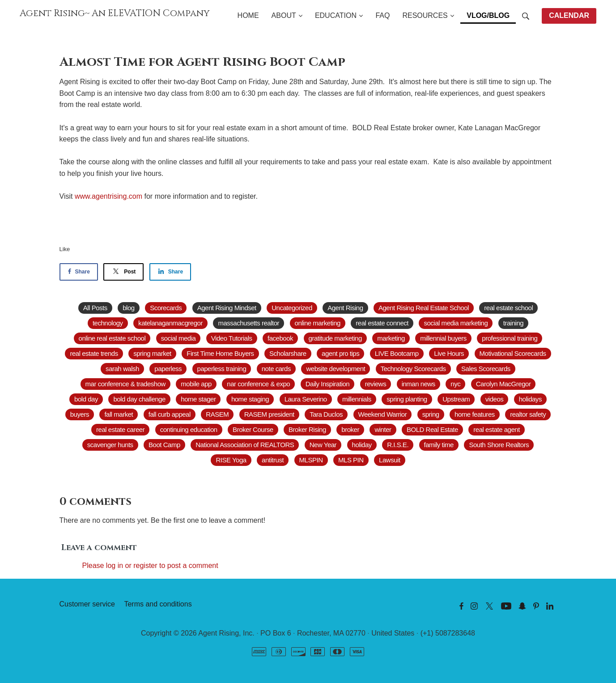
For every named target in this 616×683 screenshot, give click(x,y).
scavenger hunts (110, 445)
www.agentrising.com (108, 196)
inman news (418, 384)
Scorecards (166, 308)
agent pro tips (340, 353)
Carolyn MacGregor (503, 384)
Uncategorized (292, 308)
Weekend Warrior (383, 414)
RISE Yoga (231, 460)
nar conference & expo (258, 384)
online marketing (318, 323)
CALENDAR (569, 15)
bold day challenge (139, 399)
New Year (323, 445)
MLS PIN (351, 460)
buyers (80, 414)
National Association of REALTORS (245, 445)
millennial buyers (443, 338)
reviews (376, 384)
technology (108, 323)
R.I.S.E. (398, 445)
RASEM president (269, 414)
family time (439, 445)
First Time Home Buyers (220, 353)
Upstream (456, 399)
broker (350, 429)
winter (383, 429)
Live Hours (449, 353)
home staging (250, 399)
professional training (510, 338)
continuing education (189, 429)
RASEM (217, 414)
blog (128, 308)
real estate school (508, 308)
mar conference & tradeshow (125, 384)
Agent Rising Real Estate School (424, 308)
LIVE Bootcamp (397, 353)
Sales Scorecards (486, 369)
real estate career (120, 429)
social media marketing (456, 323)
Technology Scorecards (413, 369)
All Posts (95, 308)
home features (475, 414)
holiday (362, 445)
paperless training (222, 369)
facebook (280, 338)
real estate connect (382, 323)
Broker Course (253, 429)
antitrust (273, 460)
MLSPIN (311, 460)
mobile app (196, 384)
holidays (530, 399)
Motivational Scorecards (513, 353)
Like (65, 249)
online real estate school (112, 338)
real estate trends (94, 353)
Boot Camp (164, 445)
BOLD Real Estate (432, 429)
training (513, 323)
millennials (357, 399)
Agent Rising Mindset (227, 308)
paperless (168, 369)
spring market (152, 353)
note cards (276, 369)
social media (178, 338)
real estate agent (497, 429)
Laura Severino (306, 399)
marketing (391, 338)
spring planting (407, 399)
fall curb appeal (170, 414)
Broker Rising (307, 429)
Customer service (87, 604)
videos (494, 399)
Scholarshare (288, 353)
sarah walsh (122, 369)
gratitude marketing (335, 338)
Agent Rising (345, 308)
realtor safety (528, 414)
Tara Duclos (326, 414)
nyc (455, 384)
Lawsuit (390, 460)
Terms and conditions (158, 604)
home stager (198, 399)
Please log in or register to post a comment (150, 566)
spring (431, 414)
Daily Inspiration (328, 384)
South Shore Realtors (499, 445)
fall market (119, 414)
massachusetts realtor (249, 323)
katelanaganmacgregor (170, 323)
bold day (86, 399)
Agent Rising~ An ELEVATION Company (115, 13)
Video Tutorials (232, 338)
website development (336, 369)
